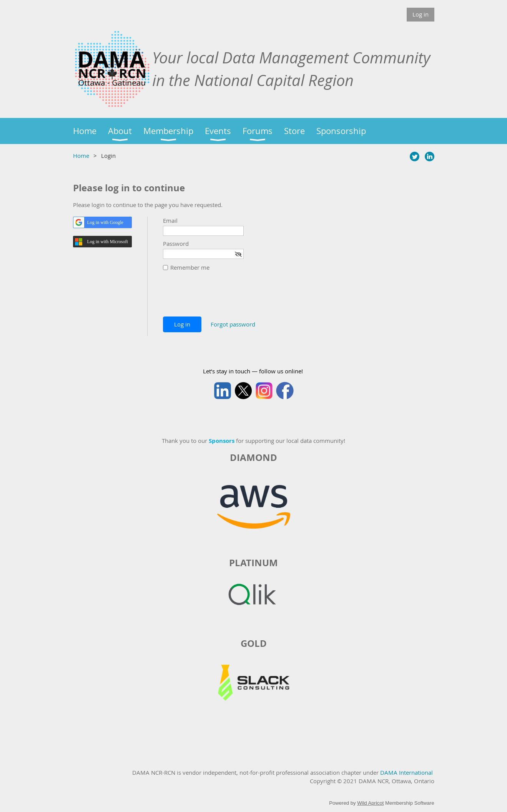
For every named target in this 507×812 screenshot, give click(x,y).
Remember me (190, 267)
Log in (421, 14)
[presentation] (221, 298)
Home (81, 156)
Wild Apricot (370, 803)
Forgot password (233, 324)
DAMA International (406, 772)
